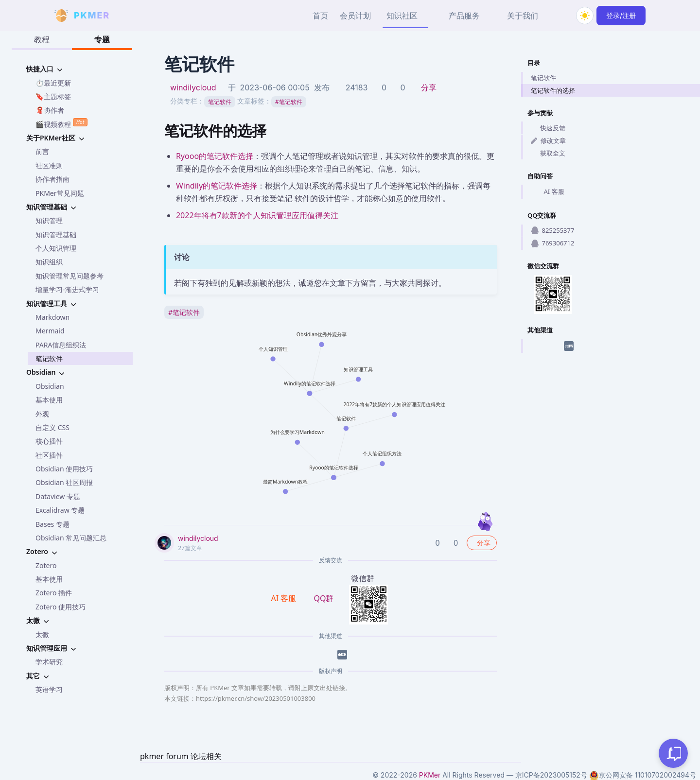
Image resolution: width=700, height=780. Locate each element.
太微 (42, 634)
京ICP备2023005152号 (551, 775)
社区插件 (49, 455)
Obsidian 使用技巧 (64, 469)
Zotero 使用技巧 (61, 607)
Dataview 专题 (58, 496)
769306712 (552, 243)
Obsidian (50, 386)
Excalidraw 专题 (60, 510)
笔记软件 (49, 358)
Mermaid (50, 331)
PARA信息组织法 (61, 345)
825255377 (552, 230)
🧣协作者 (50, 110)
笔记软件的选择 (553, 90)
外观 (42, 414)
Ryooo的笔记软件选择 (215, 156)
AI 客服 (548, 192)
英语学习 (49, 689)
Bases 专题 (52, 524)
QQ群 (324, 598)
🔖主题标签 (53, 96)
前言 (42, 151)
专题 (102, 39)
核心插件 (49, 441)
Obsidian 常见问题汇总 (71, 538)
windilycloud (193, 87)
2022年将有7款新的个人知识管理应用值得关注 (257, 215)
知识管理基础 (56, 234)
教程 (42, 39)
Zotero (46, 565)
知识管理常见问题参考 (70, 276)
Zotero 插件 (54, 593)
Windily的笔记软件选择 (217, 186)
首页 (320, 16)
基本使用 (49, 400)
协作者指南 (52, 179)
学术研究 (49, 662)
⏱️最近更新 (53, 83)
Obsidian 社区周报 (64, 482)
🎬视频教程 (61, 123)
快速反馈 (548, 128)
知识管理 (49, 220)
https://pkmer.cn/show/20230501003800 (256, 698)
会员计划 (355, 16)
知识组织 (49, 262)
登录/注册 (621, 15)
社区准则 (49, 165)
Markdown (52, 317)
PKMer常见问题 (60, 193)
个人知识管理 (56, 248)
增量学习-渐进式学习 (67, 289)
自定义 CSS (52, 427)
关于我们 (523, 16)
